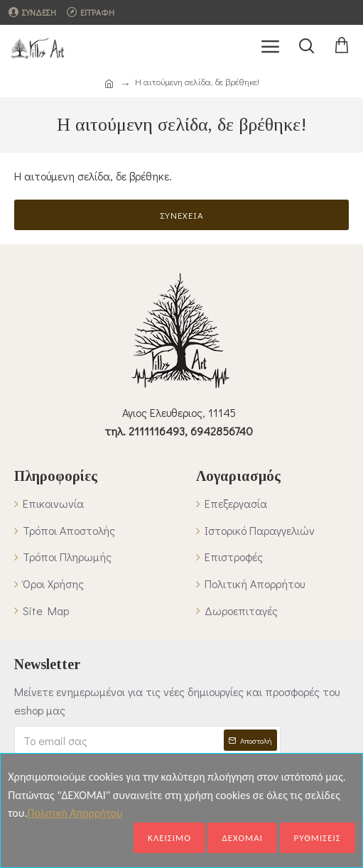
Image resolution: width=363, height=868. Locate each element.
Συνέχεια (182, 215)
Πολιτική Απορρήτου (75, 813)
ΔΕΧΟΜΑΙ (242, 838)
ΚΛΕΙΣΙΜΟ (169, 838)
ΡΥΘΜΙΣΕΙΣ (318, 838)
